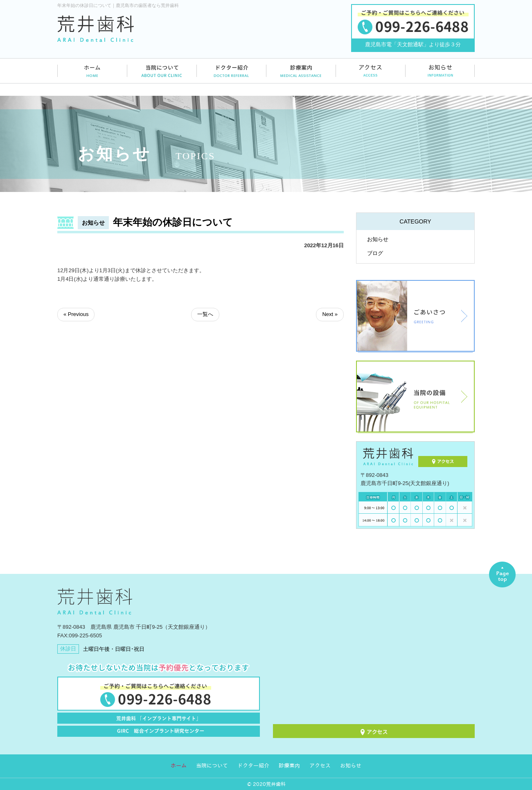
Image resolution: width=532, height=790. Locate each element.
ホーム (179, 766)
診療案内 (289, 766)
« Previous (76, 314)
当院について (212, 766)
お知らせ (378, 239)
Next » (330, 314)
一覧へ (205, 314)
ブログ (375, 253)
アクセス (320, 766)
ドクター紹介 (253, 766)
